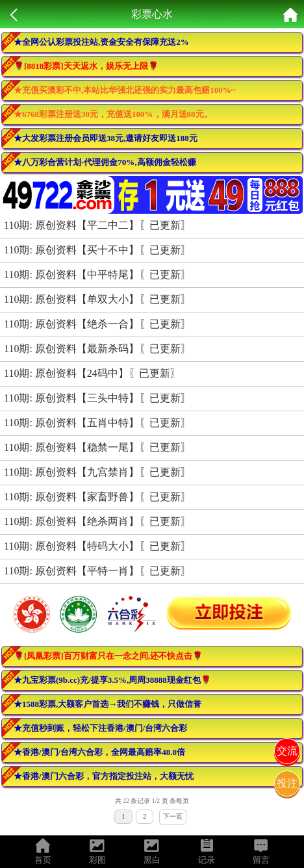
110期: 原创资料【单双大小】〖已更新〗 (97, 299)
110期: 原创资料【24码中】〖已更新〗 (92, 373)
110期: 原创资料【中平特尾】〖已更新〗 (97, 274)
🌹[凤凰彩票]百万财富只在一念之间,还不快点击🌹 (108, 656)
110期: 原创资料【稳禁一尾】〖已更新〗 (97, 447)
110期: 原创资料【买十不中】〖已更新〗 (97, 250)
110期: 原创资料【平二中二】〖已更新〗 (97, 225)
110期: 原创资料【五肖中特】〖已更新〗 (97, 423)
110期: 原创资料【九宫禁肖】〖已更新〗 (97, 472)
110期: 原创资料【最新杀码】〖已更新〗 (97, 349)
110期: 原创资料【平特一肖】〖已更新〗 (97, 571)
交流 (287, 751)
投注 (287, 783)
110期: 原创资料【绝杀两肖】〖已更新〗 (97, 521)
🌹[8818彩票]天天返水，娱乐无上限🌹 (86, 66)
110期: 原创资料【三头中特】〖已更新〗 (97, 398)
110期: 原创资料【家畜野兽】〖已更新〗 (97, 497)
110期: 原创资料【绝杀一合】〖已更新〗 (97, 324)
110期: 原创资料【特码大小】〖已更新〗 (97, 546)
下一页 (173, 816)
